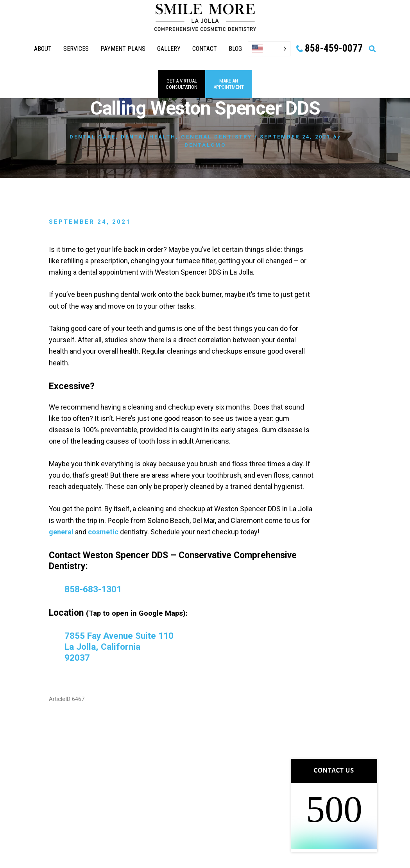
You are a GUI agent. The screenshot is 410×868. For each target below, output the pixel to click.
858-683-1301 (93, 589)
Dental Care (93, 137)
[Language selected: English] (269, 49)
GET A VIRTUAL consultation (182, 84)
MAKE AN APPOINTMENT (229, 84)
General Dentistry (217, 137)
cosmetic (103, 532)
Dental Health (148, 137)
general (61, 532)
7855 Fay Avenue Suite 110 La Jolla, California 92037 (119, 647)
